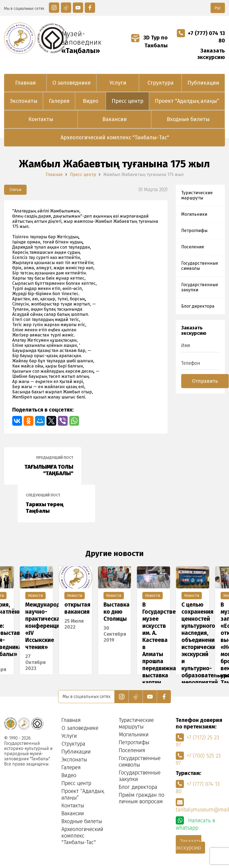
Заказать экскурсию (211, 54)
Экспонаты (24, 101)
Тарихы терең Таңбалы (56, 503)
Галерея (59, 101)
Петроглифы (194, 231)
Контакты (41, 119)
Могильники (194, 214)
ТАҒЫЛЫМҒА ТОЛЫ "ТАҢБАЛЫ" (43, 466)
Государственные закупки (200, 287)
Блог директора (198, 306)
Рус (218, 8)
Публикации (203, 83)
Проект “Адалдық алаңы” (187, 101)
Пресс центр (128, 101)
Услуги (118, 83)
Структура (161, 83)
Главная (26, 83)
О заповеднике (72, 83)
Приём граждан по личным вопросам (142, 798)
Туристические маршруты (197, 195)
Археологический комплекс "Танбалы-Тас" (115, 137)
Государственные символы (200, 266)
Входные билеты (188, 119)
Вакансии (115, 119)
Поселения (193, 247)
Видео (91, 101)
